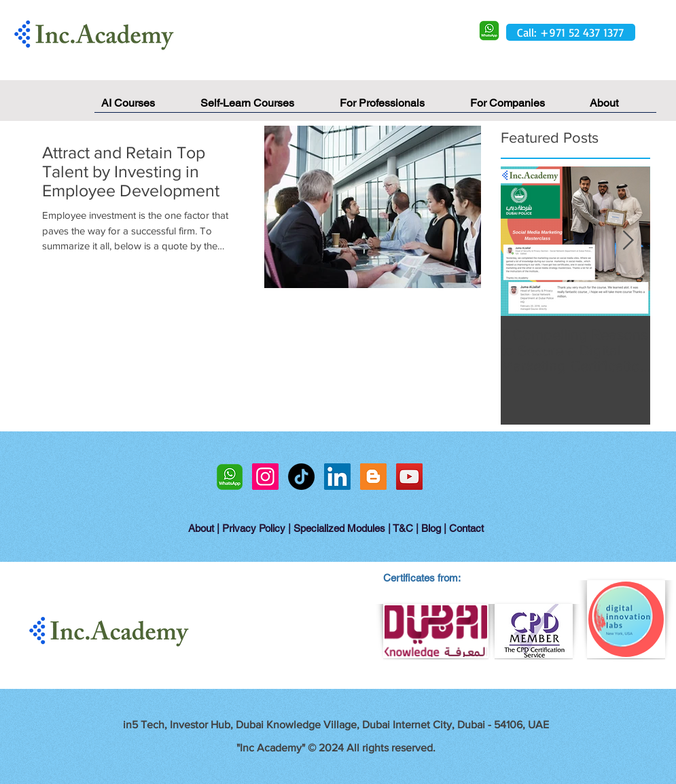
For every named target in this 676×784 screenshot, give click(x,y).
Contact (466, 528)
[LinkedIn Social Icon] (337, 477)
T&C (403, 528)
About (201, 528)
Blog (431, 528)
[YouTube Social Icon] (409, 477)
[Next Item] (628, 242)
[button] (620, 107)
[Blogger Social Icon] (373, 477)
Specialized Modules (339, 528)
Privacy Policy (254, 528)
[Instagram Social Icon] (265, 477)
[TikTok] (301, 477)
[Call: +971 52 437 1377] (571, 32)
